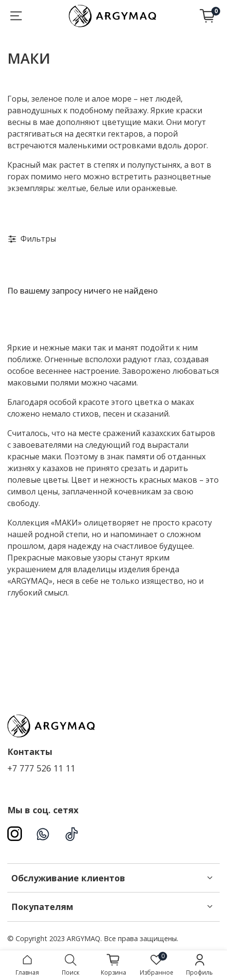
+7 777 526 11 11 (41, 768)
